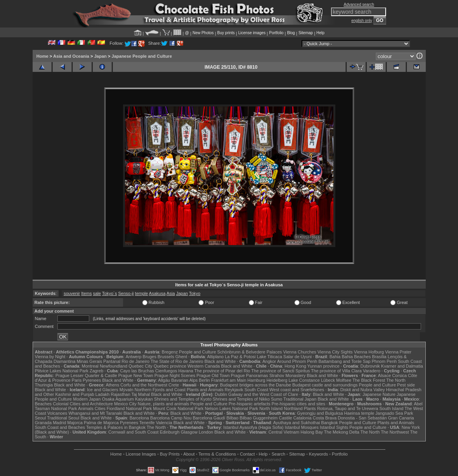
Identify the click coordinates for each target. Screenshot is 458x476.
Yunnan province (324, 366)
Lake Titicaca (269, 357)
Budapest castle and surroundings (325, 385)
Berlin (204, 380)
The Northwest (395, 432)
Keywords (318, 454)
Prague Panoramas (249, 375)
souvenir (72, 293)
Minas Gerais (89, 361)
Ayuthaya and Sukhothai (297, 423)
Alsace (384, 375)
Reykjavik (234, 390)
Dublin (221, 394)
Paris (76, 380)
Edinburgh (169, 432)
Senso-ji (126, 293)
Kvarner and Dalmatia (402, 366)
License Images (141, 454)
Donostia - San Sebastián (362, 418)
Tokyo (195, 293)
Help (321, 33)
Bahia (335, 357)
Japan (100, 56)
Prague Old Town (213, 375)
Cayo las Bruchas (137, 371)
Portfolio (276, 33)
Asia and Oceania (71, 56)
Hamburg (256, 380)
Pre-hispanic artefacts (249, 404)
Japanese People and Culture (142, 56)
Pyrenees (92, 380)
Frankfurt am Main (229, 380)
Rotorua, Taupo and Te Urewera (348, 408)
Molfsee (344, 380)
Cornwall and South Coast (134, 432)
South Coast (257, 390)
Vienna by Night (50, 357)
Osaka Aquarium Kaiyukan (127, 399)
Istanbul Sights (334, 427)
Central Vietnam (284, 432)
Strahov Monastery (287, 375)
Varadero (372, 371)
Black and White (220, 361)
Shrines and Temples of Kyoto (183, 399)
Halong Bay (312, 432)
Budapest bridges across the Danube (255, 385)
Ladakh (103, 394)
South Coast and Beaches (60, 427)
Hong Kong (295, 366)
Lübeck (328, 380)
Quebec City (141, 366)
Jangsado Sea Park (394, 413)
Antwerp (133, 357)
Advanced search (359, 5)
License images (252, 33)
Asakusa (157, 293)
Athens (112, 385)
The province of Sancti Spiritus (281, 371)
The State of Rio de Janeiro (177, 361)
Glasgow (189, 432)
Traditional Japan (300, 399)
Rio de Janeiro (135, 361)
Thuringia (44, 385)
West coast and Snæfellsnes (297, 390)
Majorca (75, 423)
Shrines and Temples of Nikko (241, 399)
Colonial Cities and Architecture (83, 404)
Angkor (269, 361)
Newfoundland (114, 366)
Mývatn (126, 390)
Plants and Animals (205, 390)
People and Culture (197, 352)
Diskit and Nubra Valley (363, 390)
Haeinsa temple (359, 413)
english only (362, 21)
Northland (293, 408)
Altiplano (215, 357)
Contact (247, 454)
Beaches (43, 404)
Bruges (150, 357)
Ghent (181, 357)
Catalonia (302, 418)
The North (396, 380)
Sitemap (306, 33)
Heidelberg (277, 380)
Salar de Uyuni (298, 357)
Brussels (166, 357)
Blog (291, 33)
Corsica (399, 375)
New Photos (203, 33)
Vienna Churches (300, 352)
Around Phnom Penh (297, 361)
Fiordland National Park (129, 408)
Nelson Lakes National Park (232, 408)
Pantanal (112, 361)
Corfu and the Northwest (144, 385)
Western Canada (204, 366)
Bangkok (330, 423)
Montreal (90, 366)
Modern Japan (87, 399)
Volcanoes (57, 413)
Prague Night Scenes (175, 375)
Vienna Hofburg (369, 352)
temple (141, 293)
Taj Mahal (141, 394)
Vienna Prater (398, 352)
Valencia (164, 423)
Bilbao (233, 418)
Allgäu (164, 380)
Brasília (379, 357)
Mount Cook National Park (178, 408)
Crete (174, 385)
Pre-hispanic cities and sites (298, 404)
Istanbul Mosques (302, 427)
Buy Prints (170, 454)
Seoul (40, 418)
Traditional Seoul (63, 418)
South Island (391, 408)
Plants (310, 408)
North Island (271, 408)
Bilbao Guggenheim (259, 418)
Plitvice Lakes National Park (62, 371)
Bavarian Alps (185, 380)
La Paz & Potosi (240, 357)
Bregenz (170, 352)
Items (87, 293)
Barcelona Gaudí (209, 418)
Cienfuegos (166, 371)
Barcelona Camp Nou (171, 418)
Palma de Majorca (101, 423)
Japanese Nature (379, 394)
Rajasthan (121, 394)
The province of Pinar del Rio (222, 371)
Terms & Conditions (217, 454)
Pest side (406, 385)
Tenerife (147, 423)
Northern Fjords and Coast (160, 390)
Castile (285, 418)
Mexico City (125, 404)
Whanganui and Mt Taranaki (95, 413)
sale (97, 293)
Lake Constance (304, 380)
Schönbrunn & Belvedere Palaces (250, 352)
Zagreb (97, 371)
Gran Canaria (401, 418)
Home (43, 56)
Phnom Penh (384, 361)
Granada (43, 423)
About (189, 454)
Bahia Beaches (356, 357)
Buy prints (226, 33)
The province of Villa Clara (336, 371)
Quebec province (170, 366)
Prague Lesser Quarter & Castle (86, 375)
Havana (186, 371)
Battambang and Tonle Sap (345, 361)
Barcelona (139, 418)
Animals (86, 408)
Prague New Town (136, 375)
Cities (100, 408)
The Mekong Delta (342, 432)
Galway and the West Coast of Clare (263, 394)
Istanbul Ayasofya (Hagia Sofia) (253, 427)
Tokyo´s (110, 293)
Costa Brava (325, 418)
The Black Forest (369, 380)
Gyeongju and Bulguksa (320, 413)
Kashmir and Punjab (74, 394)
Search (279, 454)
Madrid (59, 423)
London (206, 432)
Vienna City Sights (335, 352)
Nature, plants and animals (163, 404)
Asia (170, 293)
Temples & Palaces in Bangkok (116, 427)
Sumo (277, 399)
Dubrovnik (370, 366)
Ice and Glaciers (102, 390)
